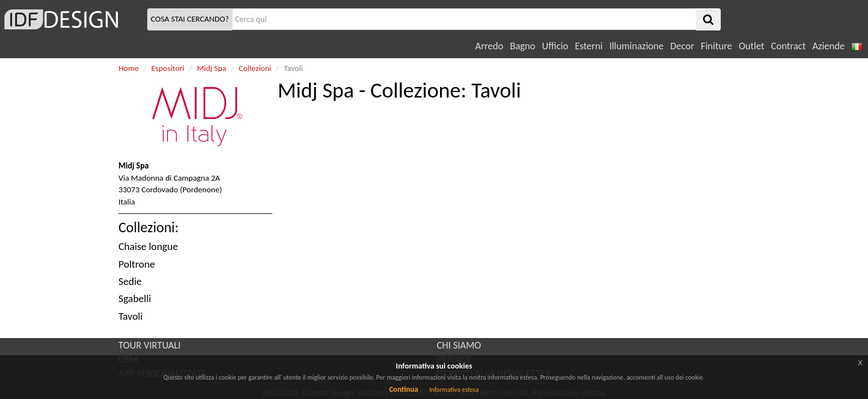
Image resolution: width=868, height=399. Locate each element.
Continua (404, 389)
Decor (682, 46)
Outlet (751, 46)
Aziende (828, 46)
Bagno (523, 46)
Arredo (490, 46)
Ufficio (555, 46)
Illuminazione (637, 46)
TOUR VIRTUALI (149, 345)
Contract (789, 46)
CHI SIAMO (459, 345)
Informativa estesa (454, 390)
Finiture (716, 46)
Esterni (588, 46)
